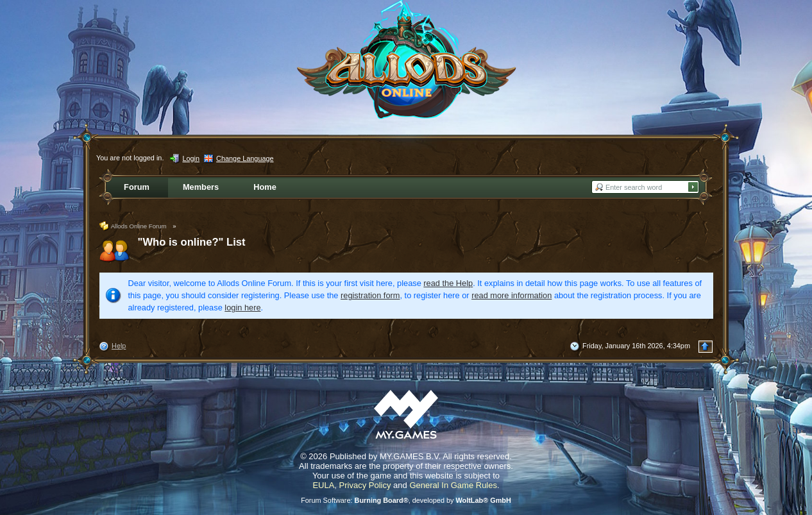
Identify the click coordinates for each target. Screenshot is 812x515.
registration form (370, 295)
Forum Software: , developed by (406, 500)
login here (242, 308)
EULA (323, 485)
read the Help (448, 283)
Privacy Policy (365, 485)
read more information (512, 295)
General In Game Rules (453, 485)
